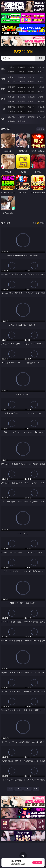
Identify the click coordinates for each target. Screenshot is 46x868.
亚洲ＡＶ (11, 77)
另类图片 (41, 101)
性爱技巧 (41, 111)
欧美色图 (31, 97)
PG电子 (11, 67)
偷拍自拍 (21, 87)
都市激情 (11, 107)
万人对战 (31, 67)
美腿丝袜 (11, 101)
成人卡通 (31, 87)
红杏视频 (11, 121)
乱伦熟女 (31, 91)
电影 (3, 89)
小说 (3, 109)
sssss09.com (23, 52)
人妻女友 (31, 107)
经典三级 (21, 91)
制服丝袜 (11, 91)
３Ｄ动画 (41, 77)
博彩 (3, 69)
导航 (3, 119)
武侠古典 (41, 107)
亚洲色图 (21, 97)
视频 (3, 79)
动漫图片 (41, 97)
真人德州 (21, 67)
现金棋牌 (31, 72)
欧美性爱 (41, 87)
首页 (10, 789)
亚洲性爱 (11, 87)
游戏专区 (41, 67)
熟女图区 (31, 101)
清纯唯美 (21, 101)
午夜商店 (21, 117)
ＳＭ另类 (41, 81)
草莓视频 (31, 117)
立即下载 (37, 862)
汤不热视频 (41, 117)
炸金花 (21, 72)
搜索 (40, 58)
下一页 (27, 789)
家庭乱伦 (21, 107)
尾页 (36, 789)
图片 (3, 99)
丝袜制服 (21, 81)
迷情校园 (11, 111)
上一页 (19, 789)
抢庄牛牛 (41, 72)
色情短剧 (21, 121)
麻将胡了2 (11, 72)
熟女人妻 (11, 81)
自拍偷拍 (21, 77)
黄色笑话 (31, 111)
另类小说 (21, 111)
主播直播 (31, 81)
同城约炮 (11, 117)
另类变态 (41, 91)
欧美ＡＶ (31, 77)
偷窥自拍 (11, 97)
